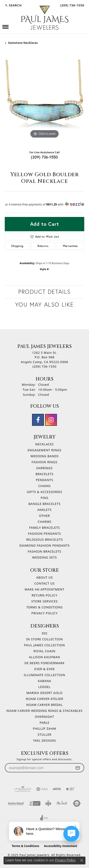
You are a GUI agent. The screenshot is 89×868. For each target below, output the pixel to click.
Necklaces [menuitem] (44, 444)
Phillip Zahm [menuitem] (45, 729)
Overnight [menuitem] (44, 717)
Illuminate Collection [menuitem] (44, 675)
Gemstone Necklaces (23, 43)
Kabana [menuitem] (44, 681)
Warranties (70, 246)
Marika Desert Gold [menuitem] (44, 693)
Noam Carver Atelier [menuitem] (45, 699)
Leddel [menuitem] (45, 687)
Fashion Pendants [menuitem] (44, 534)
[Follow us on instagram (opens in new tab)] (51, 420)
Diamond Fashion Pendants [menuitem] (44, 545)
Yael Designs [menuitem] (44, 740)
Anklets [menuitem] (44, 510)
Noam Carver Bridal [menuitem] (44, 705)
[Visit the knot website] (62, 803)
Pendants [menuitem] (44, 480)
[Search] (13, 5)
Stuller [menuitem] (44, 734)
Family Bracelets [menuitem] (44, 528)
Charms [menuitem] (45, 522)
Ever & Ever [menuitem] (45, 669)
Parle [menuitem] (45, 723)
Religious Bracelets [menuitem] (44, 539)
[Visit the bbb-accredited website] (35, 803)
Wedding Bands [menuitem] (44, 456)
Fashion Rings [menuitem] (44, 462)
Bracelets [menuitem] (45, 474)
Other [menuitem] (45, 516)
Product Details (44, 292)
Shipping (17, 246)
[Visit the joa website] (44, 818)
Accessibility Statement (61, 846)
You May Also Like (44, 305)
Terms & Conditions (44, 607)
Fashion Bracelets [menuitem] (44, 551)
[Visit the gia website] (42, 789)
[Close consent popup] (82, 860)
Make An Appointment (44, 589)
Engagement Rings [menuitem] (44, 450)
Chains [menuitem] (44, 486)
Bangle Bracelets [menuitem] (44, 504)
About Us (44, 577)
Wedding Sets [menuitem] (45, 557)
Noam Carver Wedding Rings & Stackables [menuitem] (44, 711)
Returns (43, 246)
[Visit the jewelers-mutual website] (16, 803)
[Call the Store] (44, 366)
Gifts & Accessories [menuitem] (44, 492)
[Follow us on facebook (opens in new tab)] (38, 420)
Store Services (44, 601)
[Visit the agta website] (57, 789)
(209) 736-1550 (44, 157)
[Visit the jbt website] (70, 789)
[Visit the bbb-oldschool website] (48, 803)
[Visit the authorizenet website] (77, 803)
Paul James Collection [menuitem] (44, 645)
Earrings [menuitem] (44, 468)
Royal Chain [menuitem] (44, 651)
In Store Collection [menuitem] (44, 639)
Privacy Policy (44, 613)
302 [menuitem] (44, 633)
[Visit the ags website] (23, 789)
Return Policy (44, 595)
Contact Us (45, 583)
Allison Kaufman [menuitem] (44, 657)
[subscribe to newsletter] (78, 768)
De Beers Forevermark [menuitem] (44, 663)
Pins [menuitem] (44, 498)
